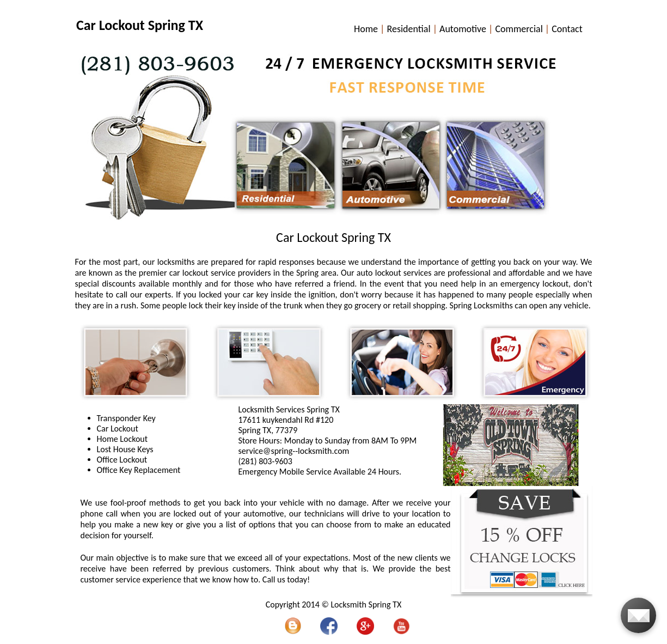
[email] (294, 451)
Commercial (519, 29)
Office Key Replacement (139, 470)
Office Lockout (122, 460)
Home (366, 29)
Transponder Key (126, 418)
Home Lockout (123, 439)
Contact (567, 29)
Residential (408, 29)
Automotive (463, 29)
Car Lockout (118, 429)
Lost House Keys (125, 449)
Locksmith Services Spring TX (289, 409)
